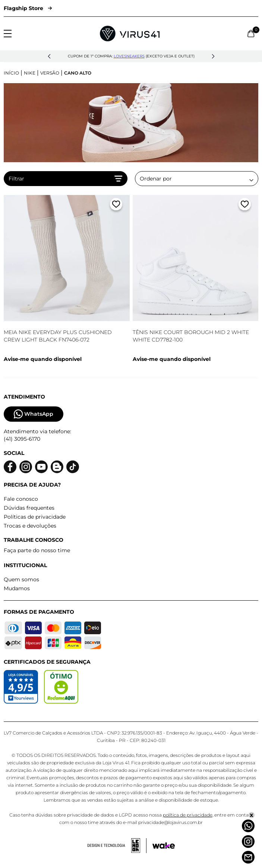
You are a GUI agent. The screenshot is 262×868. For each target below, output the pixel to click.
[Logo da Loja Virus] (130, 34)
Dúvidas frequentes (29, 508)
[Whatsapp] (248, 826)
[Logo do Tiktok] (73, 467)
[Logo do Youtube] (41, 467)
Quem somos (21, 579)
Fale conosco (21, 499)
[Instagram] (248, 842)
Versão (50, 73)
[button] (49, 56)
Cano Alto (78, 73)
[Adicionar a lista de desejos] (116, 206)
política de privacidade (188, 815)
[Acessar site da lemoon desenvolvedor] (117, 846)
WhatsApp (34, 414)
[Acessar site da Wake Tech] (164, 846)
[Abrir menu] (8, 34)
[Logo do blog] (57, 467)
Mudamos (17, 588)
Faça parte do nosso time (37, 550)
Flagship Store (28, 8)
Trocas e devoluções (30, 526)
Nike (30, 73)
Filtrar (66, 179)
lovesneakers (129, 56)
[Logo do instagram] (26, 467)
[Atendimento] (248, 857)
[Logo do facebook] (10, 467)
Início (11, 73)
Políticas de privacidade (35, 517)
